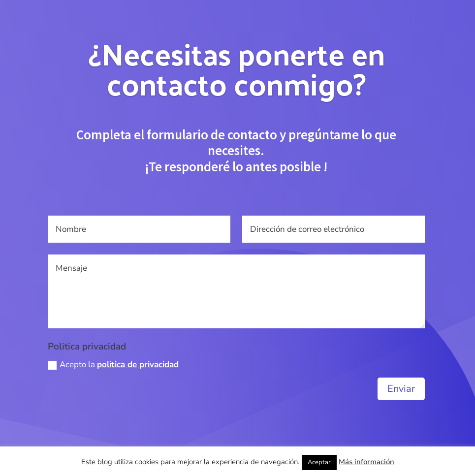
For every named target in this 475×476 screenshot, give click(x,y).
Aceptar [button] (319, 462)
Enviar (401, 389)
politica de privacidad (138, 365)
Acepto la (113, 365)
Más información (366, 462)
